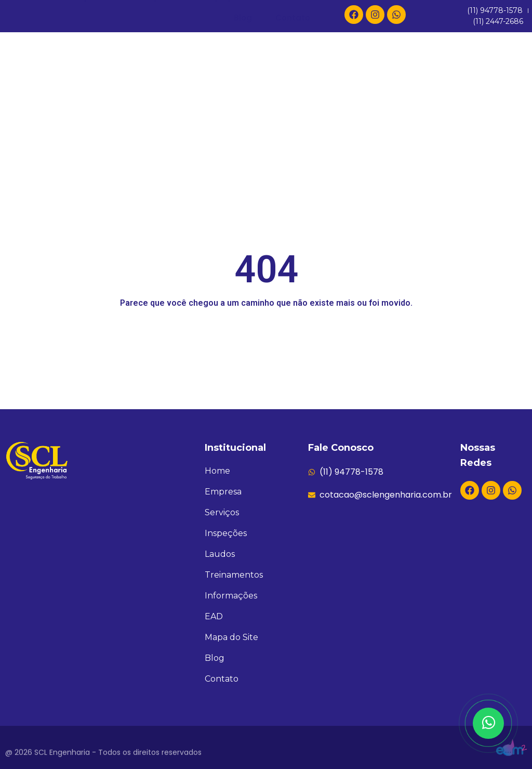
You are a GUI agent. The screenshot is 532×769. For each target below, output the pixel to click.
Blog (243, 133)
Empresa (90, 113)
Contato (293, 133)
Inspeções (224, 113)
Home (36, 113)
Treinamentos (352, 113)
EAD (413, 113)
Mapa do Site (231, 637)
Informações (470, 113)
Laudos (284, 113)
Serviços (156, 113)
